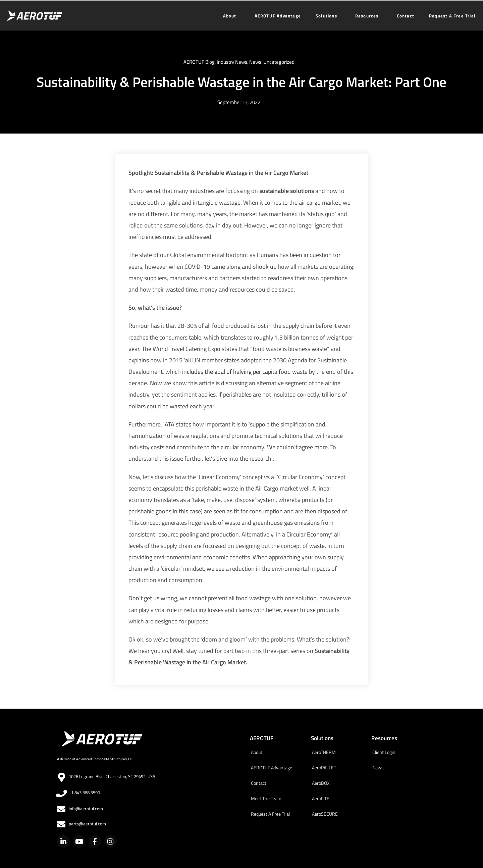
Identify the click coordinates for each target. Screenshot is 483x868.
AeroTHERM (324, 752)
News (255, 62)
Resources (369, 16)
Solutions (328, 16)
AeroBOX (321, 783)
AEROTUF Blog (199, 62)
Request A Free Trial (452, 16)
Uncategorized (279, 62)
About (231, 16)
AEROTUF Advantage (278, 16)
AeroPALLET (324, 768)
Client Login (384, 752)
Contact (406, 16)
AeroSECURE (325, 814)
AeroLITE (321, 798)
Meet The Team (266, 798)
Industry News (232, 62)
